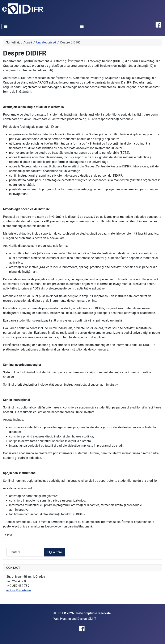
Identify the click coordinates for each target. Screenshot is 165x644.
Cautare (55, 552)
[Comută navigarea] (6, 27)
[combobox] (25, 552)
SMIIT (92, 619)
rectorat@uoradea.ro (19, 590)
